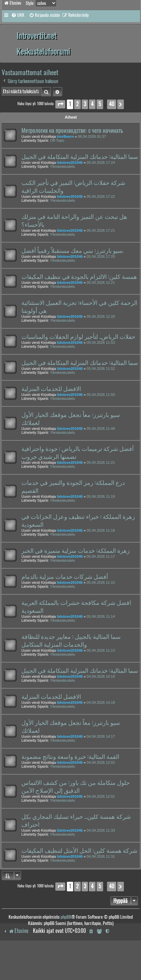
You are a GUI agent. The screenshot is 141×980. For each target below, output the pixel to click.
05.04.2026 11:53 (101, 342)
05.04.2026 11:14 (101, 616)
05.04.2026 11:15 (101, 582)
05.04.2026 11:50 (101, 395)
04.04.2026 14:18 (101, 702)
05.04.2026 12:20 (101, 316)
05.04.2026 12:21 (101, 282)
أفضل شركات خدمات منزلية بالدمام (65, 577)
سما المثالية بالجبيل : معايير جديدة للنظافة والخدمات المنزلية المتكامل (71, 640)
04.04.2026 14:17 (101, 736)
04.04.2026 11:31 (101, 856)
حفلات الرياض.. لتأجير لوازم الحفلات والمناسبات (78, 337)
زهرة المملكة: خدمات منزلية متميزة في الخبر (76, 550)
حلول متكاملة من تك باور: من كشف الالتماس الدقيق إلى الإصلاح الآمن (76, 787)
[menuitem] (18, 15)
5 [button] (100, 104)
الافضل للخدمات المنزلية (51, 389)
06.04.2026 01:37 (92, 136)
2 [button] (77, 104)
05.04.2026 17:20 (101, 256)
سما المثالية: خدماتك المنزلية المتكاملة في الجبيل (80, 157)
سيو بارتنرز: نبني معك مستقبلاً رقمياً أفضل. (72, 251)
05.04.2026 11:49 (101, 429)
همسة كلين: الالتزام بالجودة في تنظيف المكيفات (79, 277)
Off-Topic (57, 140)
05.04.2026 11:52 (101, 369)
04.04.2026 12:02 (101, 762)
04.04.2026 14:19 (101, 676)
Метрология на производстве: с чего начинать (72, 131)
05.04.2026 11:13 (101, 650)
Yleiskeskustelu (63, 166)
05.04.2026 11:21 (101, 462)
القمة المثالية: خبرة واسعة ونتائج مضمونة (70, 757)
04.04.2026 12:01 (101, 796)
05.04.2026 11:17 (101, 556)
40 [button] (112, 104)
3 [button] (85, 104)
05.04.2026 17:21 (101, 230)
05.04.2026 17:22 (101, 196)
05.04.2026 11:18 (101, 530)
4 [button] (92, 104)
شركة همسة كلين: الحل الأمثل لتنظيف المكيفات (79, 850)
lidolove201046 (70, 163)
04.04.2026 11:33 (101, 830)
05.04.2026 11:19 (101, 496)
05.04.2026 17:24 (101, 163)
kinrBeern (65, 136)
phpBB (66, 917)
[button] (60, 104)
